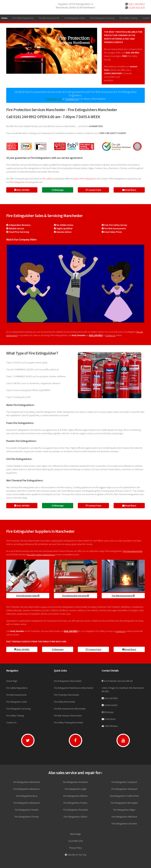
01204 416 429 (136, 8)
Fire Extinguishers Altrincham (27, 782)
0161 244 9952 (136, 4)
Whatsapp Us (54, 99)
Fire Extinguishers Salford (75, 817)
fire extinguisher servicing (22, 182)
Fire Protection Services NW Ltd (118, 681)
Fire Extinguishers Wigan (124, 810)
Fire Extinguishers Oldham (75, 796)
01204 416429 (111, 705)
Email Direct (129, 190)
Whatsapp (58, 190)
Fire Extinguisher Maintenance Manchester (74, 688)
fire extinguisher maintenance (41, 554)
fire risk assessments (133, 551)
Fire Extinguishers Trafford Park (124, 796)
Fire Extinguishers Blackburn (27, 789)
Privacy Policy (75, 848)
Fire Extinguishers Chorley (27, 817)
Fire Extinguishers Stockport (124, 789)
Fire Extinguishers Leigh (75, 789)
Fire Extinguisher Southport (124, 782)
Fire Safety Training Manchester (69, 722)
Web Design (75, 834)
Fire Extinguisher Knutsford (75, 782)
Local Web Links (76, 841)
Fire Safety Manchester (65, 702)
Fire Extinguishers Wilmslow (124, 817)
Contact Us (72, 99)
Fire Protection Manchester (67, 695)
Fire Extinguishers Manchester (68, 681)
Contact (146, 18)
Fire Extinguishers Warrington (124, 803)
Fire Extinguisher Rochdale (75, 810)
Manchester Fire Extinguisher (22, 6)
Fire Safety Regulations (23, 18)
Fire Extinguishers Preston (75, 803)
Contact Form (93, 190)
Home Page (12, 681)
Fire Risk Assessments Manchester (70, 709)
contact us (110, 335)
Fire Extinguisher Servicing (102, 18)
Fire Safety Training (128, 18)
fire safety (47, 179)
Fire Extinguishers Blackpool (27, 803)
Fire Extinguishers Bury (27, 796)
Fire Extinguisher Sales (75, 18)
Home (4, 18)
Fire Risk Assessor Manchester (68, 716)
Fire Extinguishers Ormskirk (124, 824)
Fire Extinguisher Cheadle (27, 810)
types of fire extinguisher (85, 179)
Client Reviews (111, 726)
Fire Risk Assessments (49, 18)
